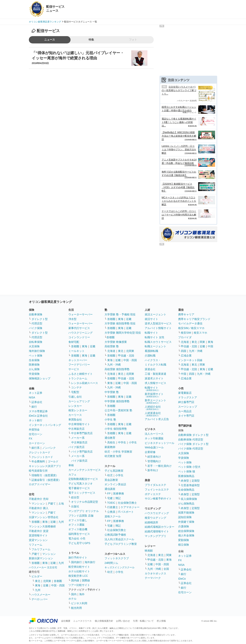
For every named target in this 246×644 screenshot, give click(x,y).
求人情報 (161, 621)
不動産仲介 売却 (39, 499)
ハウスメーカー (41, 595)
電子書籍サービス (79, 488)
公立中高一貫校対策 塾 (118, 410)
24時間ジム (111, 563)
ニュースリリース (82, 621)
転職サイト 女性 (155, 337)
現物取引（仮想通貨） (45, 475)
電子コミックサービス (82, 493)
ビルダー (37, 576)
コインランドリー (79, 337)
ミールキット (76, 351)
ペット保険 (36, 356)
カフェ (72, 474)
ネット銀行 (36, 420)
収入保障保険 (189, 499)
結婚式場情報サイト (157, 531)
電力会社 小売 (77, 538)
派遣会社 (150, 369)
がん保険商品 (186, 504)
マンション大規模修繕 (42, 526)
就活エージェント (155, 314)
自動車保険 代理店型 (191, 440)
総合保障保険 (186, 531)
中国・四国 (58, 585)
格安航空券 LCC (78, 576)
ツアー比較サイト (79, 585)
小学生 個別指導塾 (116, 429)
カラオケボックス (155, 573)
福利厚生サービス (79, 534)
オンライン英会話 (115, 484)
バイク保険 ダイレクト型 (193, 444)
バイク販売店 (76, 447)
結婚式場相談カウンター (160, 527)
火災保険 (34, 346)
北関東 (47, 581)
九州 (61, 522)
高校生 (111, 442)
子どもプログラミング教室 (121, 544)
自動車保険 (36, 314)
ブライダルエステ (155, 485)
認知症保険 (185, 517)
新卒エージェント (155, 401)
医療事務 (119, 494)
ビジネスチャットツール (160, 443)
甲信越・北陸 (126, 356)
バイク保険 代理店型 (191, 449)
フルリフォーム (41, 549)
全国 (166, 569)
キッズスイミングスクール (120, 567)
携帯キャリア (186, 314)
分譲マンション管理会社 (44, 517)
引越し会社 (75, 397)
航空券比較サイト (79, 567)
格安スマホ (200, 333)
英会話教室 (111, 480)
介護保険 (184, 526)
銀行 (34, 407)
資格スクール (113, 516)
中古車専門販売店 (82, 433)
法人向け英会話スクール (119, 539)
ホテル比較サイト (79, 571)
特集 (91, 40)
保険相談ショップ (40, 378)
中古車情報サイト (79, 424)
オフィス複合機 (78, 529)
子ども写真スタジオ (81, 484)
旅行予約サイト (78, 558)
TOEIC (111, 503)
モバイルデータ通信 (190, 323)
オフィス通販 (76, 525)
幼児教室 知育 (113, 456)
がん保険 (34, 369)
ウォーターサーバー (81, 314)
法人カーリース (154, 434)
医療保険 (34, 365)
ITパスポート (126, 512)
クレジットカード (40, 452)
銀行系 (36, 448)
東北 (38, 581)
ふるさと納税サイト (81, 374)
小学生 (133, 442)
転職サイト (151, 333)
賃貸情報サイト (38, 535)
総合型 (75, 497)
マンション (38, 504)
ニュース (50, 40)
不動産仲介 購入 (39, 508)
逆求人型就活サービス (158, 323)
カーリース (75, 415)
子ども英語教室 (114, 471)
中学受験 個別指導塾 (117, 401)
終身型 (185, 481)
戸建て (52, 504)
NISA (32, 397)
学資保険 (34, 374)
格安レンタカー (78, 410)
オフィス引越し (78, 520)
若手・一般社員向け (160, 466)
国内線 (75, 580)
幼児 (110, 475)
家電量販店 (185, 393)
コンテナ (76, 387)
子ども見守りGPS (79, 543)
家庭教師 (110, 447)
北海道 (111, 351)
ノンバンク (49, 448)
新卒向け (153, 470)
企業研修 (150, 452)
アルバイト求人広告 (157, 419)
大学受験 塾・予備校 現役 (120, 314)
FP (109, 494)
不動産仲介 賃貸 (39, 531)
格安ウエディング (155, 518)
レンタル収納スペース (85, 383)
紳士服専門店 (186, 402)
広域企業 (186, 356)
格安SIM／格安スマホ (191, 328)
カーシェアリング (79, 401)
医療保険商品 (186, 476)
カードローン (37, 443)
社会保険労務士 (127, 503)
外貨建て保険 (186, 522)
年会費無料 (38, 461)
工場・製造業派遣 (155, 374)
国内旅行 (76, 562)
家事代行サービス (79, 328)
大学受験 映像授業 (116, 342)
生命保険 (34, 360)
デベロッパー (40, 599)
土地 (61, 504)
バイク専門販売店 (82, 452)
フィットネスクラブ (117, 558)
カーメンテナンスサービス (85, 470)
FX (31, 439)
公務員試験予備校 (115, 535)
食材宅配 (74, 342)
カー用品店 (185, 411)
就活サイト (151, 319)
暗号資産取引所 (38, 471)
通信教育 (110, 438)
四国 (184, 351)
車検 (71, 465)
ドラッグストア (188, 397)
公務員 (111, 512)
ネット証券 (36, 393)
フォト (133, 40)
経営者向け (154, 457)
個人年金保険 (186, 535)
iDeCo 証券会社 (38, 416)
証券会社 (37, 402)
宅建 (110, 498)
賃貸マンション (38, 540)
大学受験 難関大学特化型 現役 (123, 333)
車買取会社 (75, 420)
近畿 (53, 522)
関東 (169, 555)
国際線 (86, 580)
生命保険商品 (186, 490)
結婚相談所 (151, 522)
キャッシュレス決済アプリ (45, 466)
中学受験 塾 (112, 392)
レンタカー (75, 406)
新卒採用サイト (154, 395)
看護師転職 (151, 351)
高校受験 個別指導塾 (117, 369)
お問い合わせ (123, 621)
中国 (210, 346)
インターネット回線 (190, 360)
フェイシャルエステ (157, 489)
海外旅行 (90, 562)
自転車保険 (36, 342)
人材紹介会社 (153, 408)
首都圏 (36, 522)
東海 (45, 522)
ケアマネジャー (130, 507)
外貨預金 (34, 430)
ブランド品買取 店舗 (81, 516)
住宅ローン (36, 434)
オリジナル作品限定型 (85, 502)
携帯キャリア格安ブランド (194, 319)
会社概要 (66, 621)
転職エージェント (155, 346)
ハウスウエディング (157, 513)
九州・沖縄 (114, 365)
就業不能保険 (186, 513)
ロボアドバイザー (40, 484)
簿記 (118, 498)
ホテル (72, 599)
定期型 (196, 481)
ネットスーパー (78, 360)
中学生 (122, 442)
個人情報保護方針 (104, 621)
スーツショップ (188, 407)
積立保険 (184, 545)
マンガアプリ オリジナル (84, 511)
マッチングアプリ (155, 536)
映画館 (149, 551)
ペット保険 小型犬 (189, 467)
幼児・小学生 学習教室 (118, 452)
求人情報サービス (155, 383)
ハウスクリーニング (81, 333)
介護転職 (150, 356)
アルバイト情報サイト (158, 328)
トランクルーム (78, 378)
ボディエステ (153, 494)
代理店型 (37, 323)
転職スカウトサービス (158, 342)
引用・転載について (143, 621)
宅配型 (75, 392)
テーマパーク (153, 578)
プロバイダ (185, 337)
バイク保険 (36, 328)
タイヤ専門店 (186, 416)
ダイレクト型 (40, 319)
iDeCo (182, 579)
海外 (82, 594)
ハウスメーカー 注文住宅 (43, 567)
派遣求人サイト (154, 378)
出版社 (75, 506)
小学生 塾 (110, 420)
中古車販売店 (76, 429)
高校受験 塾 (112, 346)
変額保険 (184, 540)
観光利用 (76, 608)
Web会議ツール (154, 447)
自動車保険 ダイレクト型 (193, 435)
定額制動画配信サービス (83, 479)
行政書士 (113, 507)
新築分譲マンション (41, 558)
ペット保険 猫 (187, 471)
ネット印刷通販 (154, 438)
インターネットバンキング (45, 425)
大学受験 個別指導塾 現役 (120, 323)
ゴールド (53, 461)
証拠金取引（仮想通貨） (46, 480)
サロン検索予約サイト (158, 499)
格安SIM (186, 333)
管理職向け (154, 461)
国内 (74, 594)
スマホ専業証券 (38, 411)
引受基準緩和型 (190, 485)
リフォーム (36, 545)
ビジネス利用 (79, 603)
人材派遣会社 (153, 414)
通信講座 (110, 489)
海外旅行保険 (37, 351)
